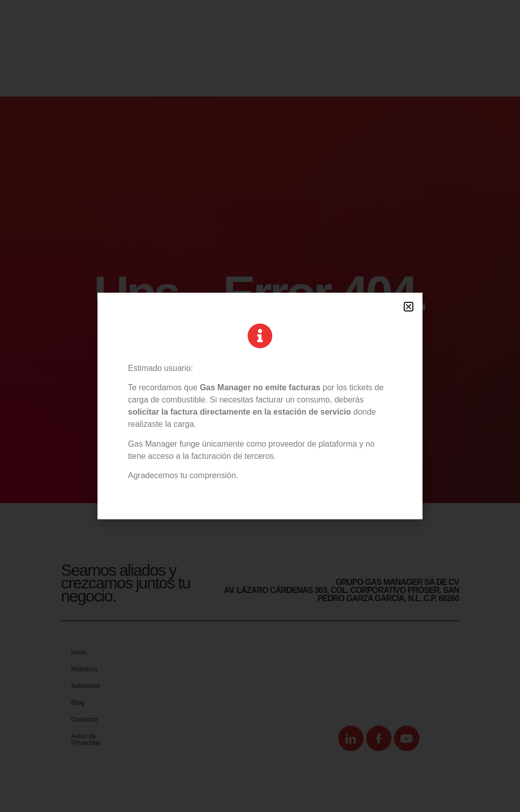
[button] (409, 307)
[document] (260, 406)
